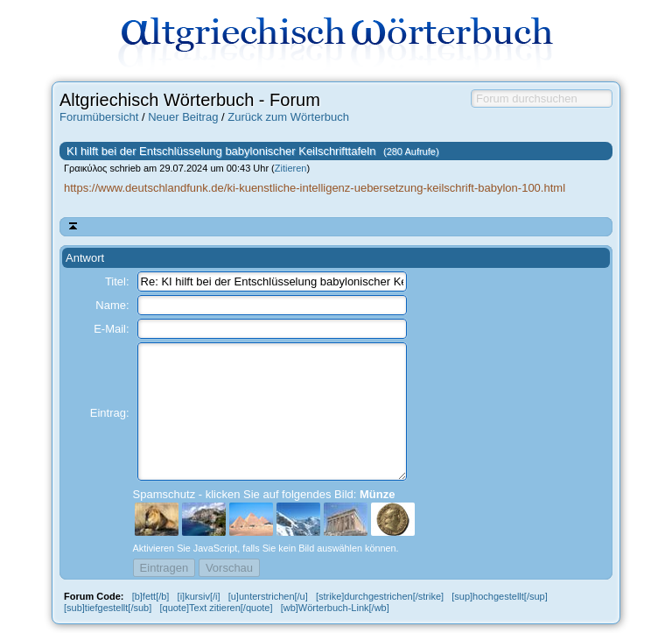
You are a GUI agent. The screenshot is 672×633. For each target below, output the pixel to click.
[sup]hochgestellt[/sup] (499, 596)
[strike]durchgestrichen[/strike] (380, 596)
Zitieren (291, 168)
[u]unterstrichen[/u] (268, 596)
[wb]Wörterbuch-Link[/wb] (335, 608)
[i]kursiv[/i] (199, 596)
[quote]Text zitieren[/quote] (216, 608)
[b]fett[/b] (151, 596)
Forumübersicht (99, 117)
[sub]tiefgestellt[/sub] (108, 608)
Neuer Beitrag (183, 117)
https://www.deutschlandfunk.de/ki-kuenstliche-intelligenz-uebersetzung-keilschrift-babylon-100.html (315, 188)
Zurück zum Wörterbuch (288, 117)
